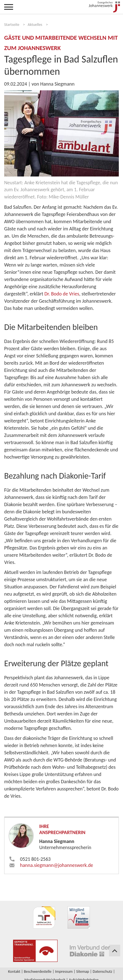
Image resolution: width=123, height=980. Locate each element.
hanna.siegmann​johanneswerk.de (57, 865)
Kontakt (14, 972)
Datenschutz (102, 972)
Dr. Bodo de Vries (62, 294)
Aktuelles (35, 25)
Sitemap (83, 972)
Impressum (64, 972)
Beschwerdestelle (38, 972)
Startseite (12, 25)
